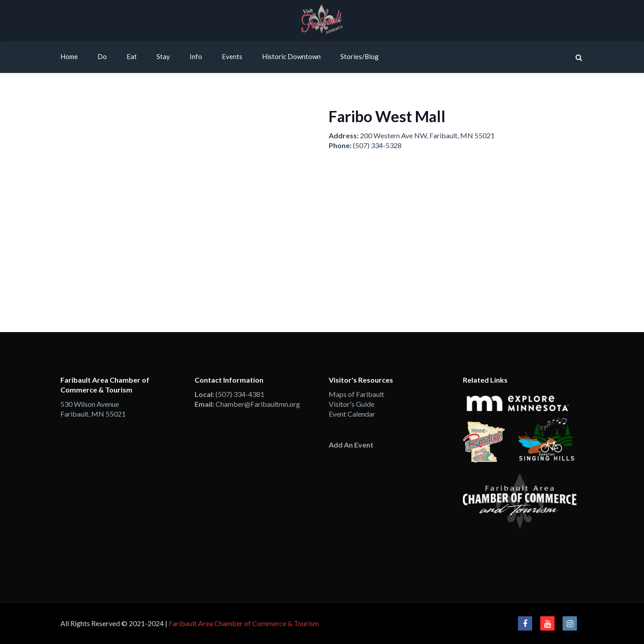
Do (102, 56)
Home (69, 56)
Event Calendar (352, 414)
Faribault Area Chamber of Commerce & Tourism (244, 623)
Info (196, 56)
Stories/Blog (360, 56)
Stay (163, 56)
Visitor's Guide (352, 404)
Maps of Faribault (356, 394)
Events (232, 56)
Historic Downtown (291, 56)
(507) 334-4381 (240, 394)
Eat (132, 56)
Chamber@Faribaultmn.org (258, 404)
